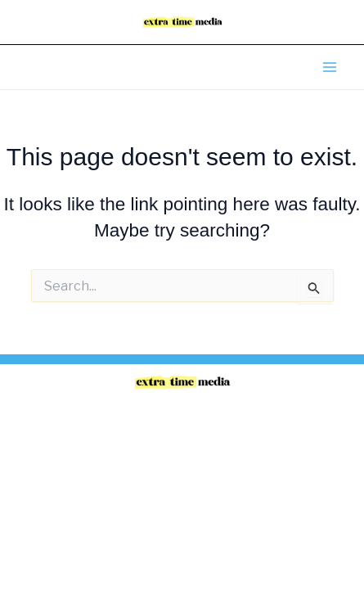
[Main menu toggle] (330, 67)
